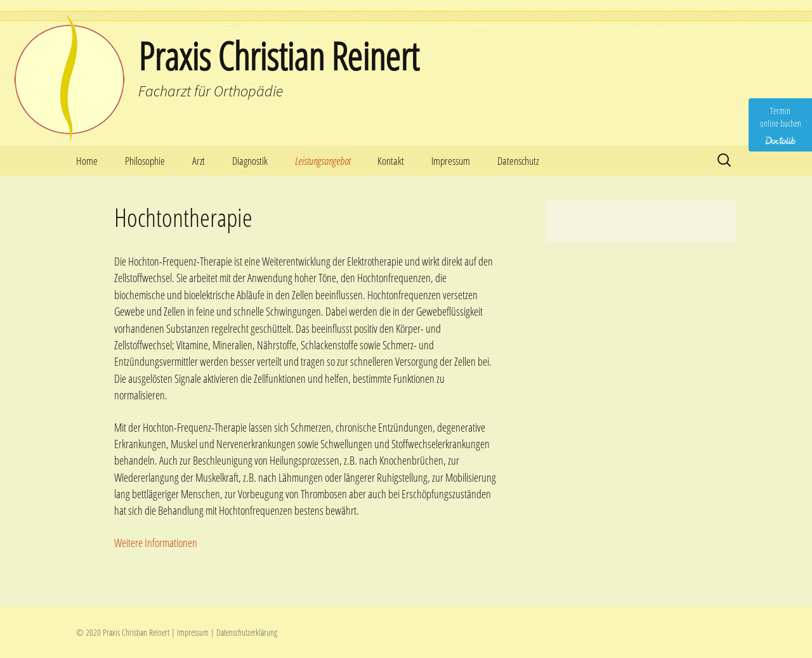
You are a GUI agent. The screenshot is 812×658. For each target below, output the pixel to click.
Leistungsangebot (323, 161)
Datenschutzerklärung (247, 632)
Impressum (451, 161)
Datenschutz (518, 161)
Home (87, 161)
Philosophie (145, 161)
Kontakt (391, 161)
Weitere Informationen (156, 543)
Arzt (199, 161)
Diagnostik (250, 161)
